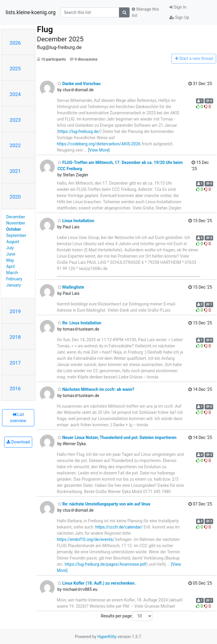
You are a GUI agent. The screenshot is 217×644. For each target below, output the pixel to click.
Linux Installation (76, 221)
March (12, 273)
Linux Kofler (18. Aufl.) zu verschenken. (97, 583)
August (13, 242)
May (10, 260)
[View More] (99, 150)
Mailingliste (71, 287)
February (14, 279)
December (16, 217)
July (10, 248)
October (14, 229)
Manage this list (145, 12)
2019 (15, 311)
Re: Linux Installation (79, 323)
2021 (15, 171)
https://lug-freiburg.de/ (79, 131)
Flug (45, 29)
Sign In (178, 7)
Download (18, 442)
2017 (15, 363)
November (16, 223)
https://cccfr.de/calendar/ (119, 527)
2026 (15, 43)
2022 (15, 145)
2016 (15, 388)
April (10, 266)
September (16, 235)
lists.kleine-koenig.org (31, 12)
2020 (15, 197)
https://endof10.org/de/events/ (86, 539)
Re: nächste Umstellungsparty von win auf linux (104, 504)
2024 (15, 94)
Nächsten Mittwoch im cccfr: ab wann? (96, 389)
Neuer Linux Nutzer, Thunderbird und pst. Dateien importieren (117, 438)
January (14, 285)
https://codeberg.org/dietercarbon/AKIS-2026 (99, 144)
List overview (18, 418)
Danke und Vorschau (79, 84)
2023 (15, 120)
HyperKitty (107, 637)
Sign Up (179, 17)
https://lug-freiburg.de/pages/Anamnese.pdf (105, 564)
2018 (15, 337)
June (11, 254)
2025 (15, 69)
